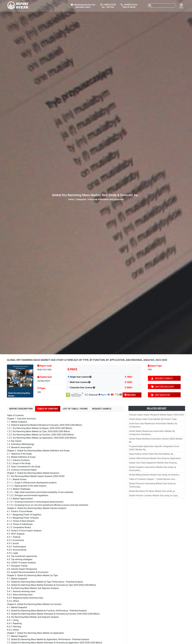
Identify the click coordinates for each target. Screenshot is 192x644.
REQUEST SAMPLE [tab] (102, 409)
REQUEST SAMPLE (162, 378)
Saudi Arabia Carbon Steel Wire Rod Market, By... (152, 454)
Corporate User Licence (81, 388)
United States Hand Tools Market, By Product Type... (154, 419)
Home (71, 199)
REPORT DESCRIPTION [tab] (21, 409)
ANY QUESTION (160, 395)
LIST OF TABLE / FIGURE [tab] (75, 409)
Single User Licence (79, 377)
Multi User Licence (79, 382)
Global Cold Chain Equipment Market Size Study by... (154, 463)
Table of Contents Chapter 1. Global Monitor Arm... (153, 479)
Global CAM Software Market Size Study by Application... (156, 458)
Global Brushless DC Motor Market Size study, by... (153, 491)
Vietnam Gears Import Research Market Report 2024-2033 (157, 415)
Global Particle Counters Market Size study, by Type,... (154, 496)
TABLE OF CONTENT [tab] (48, 409)
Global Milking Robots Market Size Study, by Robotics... (155, 475)
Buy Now (130, 395)
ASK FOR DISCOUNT (163, 387)
